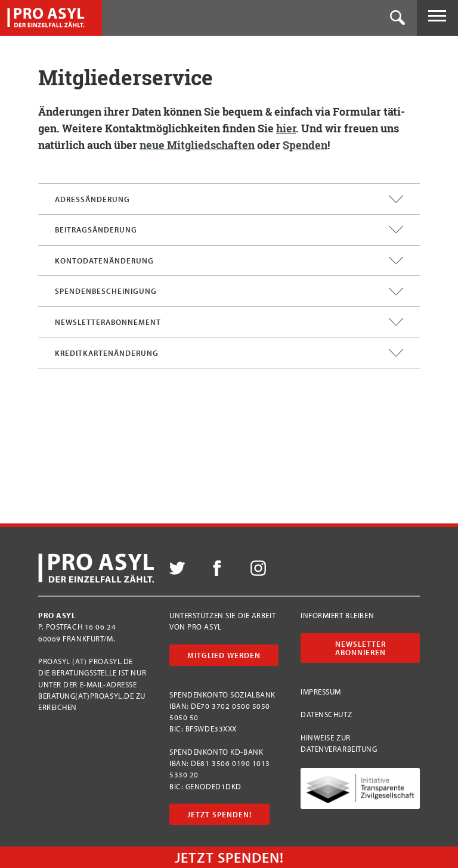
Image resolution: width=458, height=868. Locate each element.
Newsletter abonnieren (360, 648)
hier (286, 128)
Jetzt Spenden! (219, 814)
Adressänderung (229, 199)
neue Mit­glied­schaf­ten (197, 145)
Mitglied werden (224, 655)
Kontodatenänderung (229, 261)
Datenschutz (326, 714)
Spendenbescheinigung (229, 292)
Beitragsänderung (229, 230)
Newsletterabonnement (229, 322)
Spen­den (305, 145)
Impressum (321, 692)
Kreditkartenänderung (229, 353)
